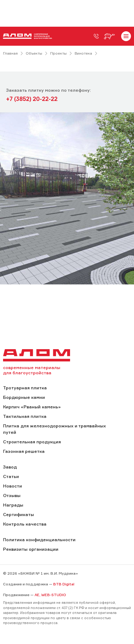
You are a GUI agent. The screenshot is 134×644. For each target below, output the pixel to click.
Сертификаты (19, 514)
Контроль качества (25, 524)
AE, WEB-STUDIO (50, 595)
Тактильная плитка (25, 416)
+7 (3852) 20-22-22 (32, 99)
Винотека (83, 53)
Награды (13, 505)
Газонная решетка (24, 451)
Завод (10, 467)
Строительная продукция (32, 442)
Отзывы (12, 495)
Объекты (34, 53)
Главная (10, 53)
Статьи (11, 476)
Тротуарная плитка (25, 388)
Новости (13, 486)
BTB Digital (64, 584)
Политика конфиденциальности (39, 540)
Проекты (58, 53)
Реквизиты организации (31, 549)
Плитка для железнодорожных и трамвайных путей (54, 429)
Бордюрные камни (24, 397)
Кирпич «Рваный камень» (32, 407)
